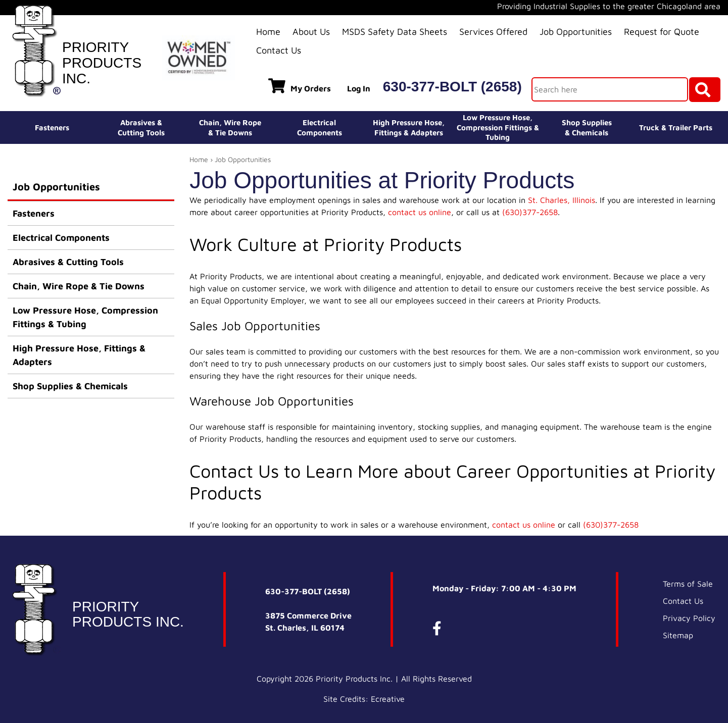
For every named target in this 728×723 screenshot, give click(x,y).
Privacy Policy (689, 618)
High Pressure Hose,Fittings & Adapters (409, 127)
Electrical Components (61, 238)
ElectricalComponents (320, 127)
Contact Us (279, 50)
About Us (311, 32)
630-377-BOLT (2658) (452, 87)
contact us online (420, 212)
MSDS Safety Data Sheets (395, 32)
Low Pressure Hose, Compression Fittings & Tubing (498, 127)
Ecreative (388, 699)
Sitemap (678, 635)
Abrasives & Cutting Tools (68, 262)
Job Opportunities (576, 32)
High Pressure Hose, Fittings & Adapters (79, 355)
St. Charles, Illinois (562, 200)
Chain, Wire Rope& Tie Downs (230, 127)
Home (268, 32)
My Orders (300, 86)
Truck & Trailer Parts (676, 127)
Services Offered (493, 32)
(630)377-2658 (530, 212)
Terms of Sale (688, 584)
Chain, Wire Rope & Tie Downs (79, 286)
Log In (359, 88)
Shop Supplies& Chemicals (587, 127)
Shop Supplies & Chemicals (70, 386)
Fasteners (52, 127)
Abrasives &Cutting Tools (141, 127)
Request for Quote (662, 32)
